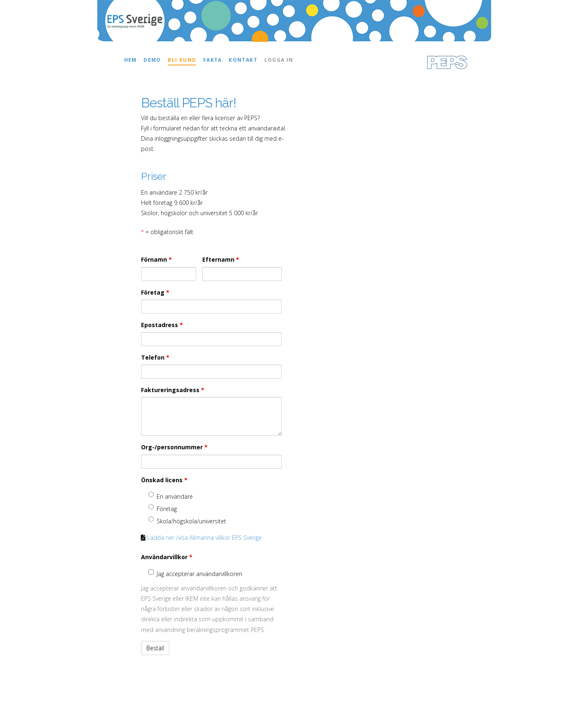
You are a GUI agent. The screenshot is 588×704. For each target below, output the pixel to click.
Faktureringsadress (173, 390)
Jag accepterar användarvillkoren (195, 574)
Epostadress (162, 325)
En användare (171, 496)
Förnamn (156, 259)
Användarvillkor (167, 557)
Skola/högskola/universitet (187, 521)
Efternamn (221, 259)
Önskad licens (164, 480)
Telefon (155, 357)
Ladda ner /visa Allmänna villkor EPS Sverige (205, 538)
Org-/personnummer (174, 447)
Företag (155, 292)
